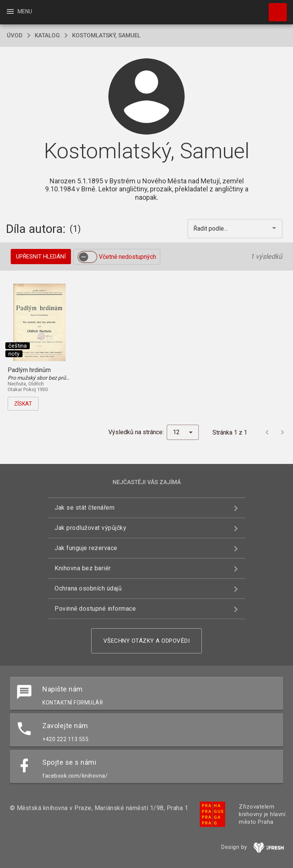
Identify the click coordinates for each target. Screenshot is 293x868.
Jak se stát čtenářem (85, 508)
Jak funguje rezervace (86, 548)
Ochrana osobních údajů (88, 588)
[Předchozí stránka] (267, 432)
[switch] (87, 257)
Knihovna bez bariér (83, 568)
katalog (47, 35)
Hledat (274, 8)
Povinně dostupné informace (95, 609)
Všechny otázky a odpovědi (147, 641)
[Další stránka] (282, 432)
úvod (15, 35)
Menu (19, 11)
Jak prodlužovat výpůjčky (90, 528)
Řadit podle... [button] (211, 229)
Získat (23, 404)
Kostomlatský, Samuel (106, 35)
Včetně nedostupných (127, 257)
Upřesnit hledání (41, 257)
